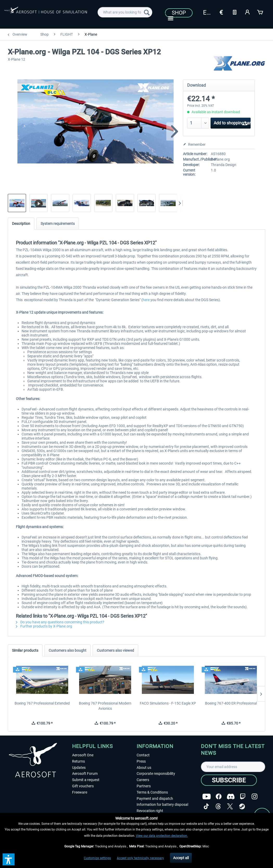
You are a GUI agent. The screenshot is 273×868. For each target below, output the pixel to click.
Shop (179, 13)
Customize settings (97, 858)
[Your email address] (233, 767)
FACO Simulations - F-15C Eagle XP (168, 703)
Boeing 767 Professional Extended (42, 703)
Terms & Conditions (152, 792)
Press (141, 761)
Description (21, 224)
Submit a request (86, 780)
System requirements (58, 224)
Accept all (181, 858)
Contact (143, 755)
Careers (143, 780)
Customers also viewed (115, 650)
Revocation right (150, 811)
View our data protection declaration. (162, 836)
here (146, 300)
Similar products (25, 650)
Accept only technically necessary (140, 858)
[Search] (147, 12)
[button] (9, 859)
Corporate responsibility (156, 774)
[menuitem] (125, 12)
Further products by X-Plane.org (44, 626)
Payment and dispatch (155, 799)
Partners (144, 786)
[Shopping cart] (261, 12)
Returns (78, 761)
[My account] (247, 12)
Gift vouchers (83, 786)
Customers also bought (68, 650)
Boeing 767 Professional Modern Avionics (105, 706)
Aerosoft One (83, 755)
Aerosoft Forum (85, 774)
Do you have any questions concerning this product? (60, 622)
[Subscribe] (229, 780)
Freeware (80, 792)
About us (144, 768)
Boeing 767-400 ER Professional (231, 703)
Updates (79, 768)
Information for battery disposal (162, 804)
